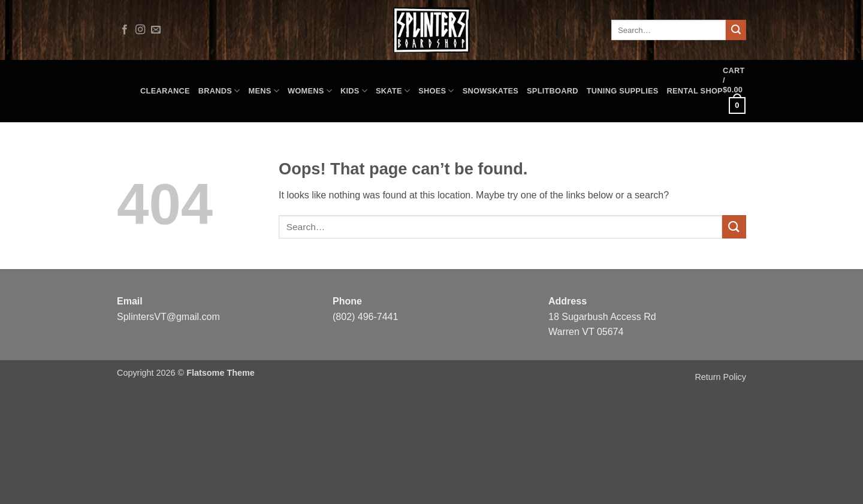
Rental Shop (695, 91)
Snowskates (491, 91)
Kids (354, 91)
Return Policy (720, 377)
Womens (310, 91)
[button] (734, 91)
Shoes (436, 91)
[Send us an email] (156, 30)
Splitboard (553, 91)
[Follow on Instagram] (140, 30)
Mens (264, 91)
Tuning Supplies (623, 91)
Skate (393, 91)
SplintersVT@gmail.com (168, 317)
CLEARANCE (165, 91)
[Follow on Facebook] (125, 30)
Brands (219, 91)
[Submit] (736, 30)
